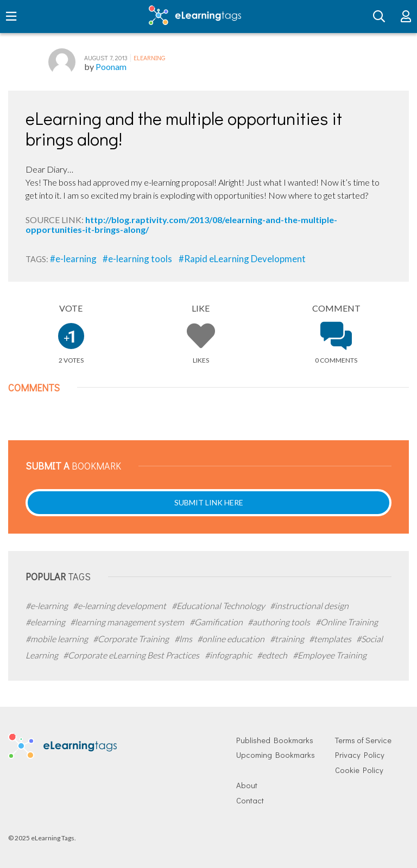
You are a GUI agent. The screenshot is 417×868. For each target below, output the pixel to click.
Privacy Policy (360, 755)
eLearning (149, 58)
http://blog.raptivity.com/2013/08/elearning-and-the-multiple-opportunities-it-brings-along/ (181, 224)
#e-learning (74, 259)
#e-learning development (120, 606)
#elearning (46, 622)
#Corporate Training (132, 639)
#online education (232, 639)
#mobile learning (58, 639)
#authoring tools (280, 622)
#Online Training (347, 622)
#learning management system (128, 622)
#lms (184, 639)
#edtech (273, 655)
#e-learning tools (138, 259)
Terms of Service (363, 740)
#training (288, 639)
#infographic (229, 655)
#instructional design (309, 606)
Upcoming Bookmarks (276, 755)
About (247, 785)
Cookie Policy (359, 770)
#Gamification (217, 622)
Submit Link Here (209, 502)
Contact (250, 800)
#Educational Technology (219, 606)
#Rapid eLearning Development (242, 259)
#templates (331, 639)
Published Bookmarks (275, 740)
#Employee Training (330, 655)
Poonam (111, 66)
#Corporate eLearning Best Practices (132, 655)
